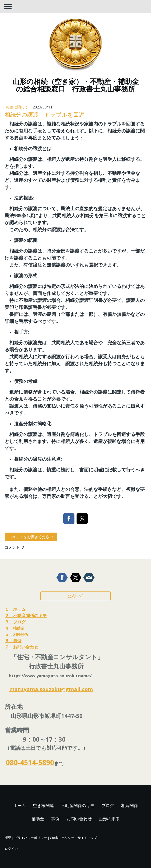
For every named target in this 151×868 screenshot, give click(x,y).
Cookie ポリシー (62, 838)
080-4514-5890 (30, 762)
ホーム (20, 805)
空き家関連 (43, 805)
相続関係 (130, 805)
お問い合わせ (79, 819)
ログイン (11, 849)
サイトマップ (87, 838)
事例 (55, 819)
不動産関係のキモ (78, 805)
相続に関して (18, 107)
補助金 (38, 819)
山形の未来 (109, 819)
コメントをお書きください (31, 537)
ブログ (108, 805)
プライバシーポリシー (31, 838)
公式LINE (76, 596)
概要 (8, 838)
